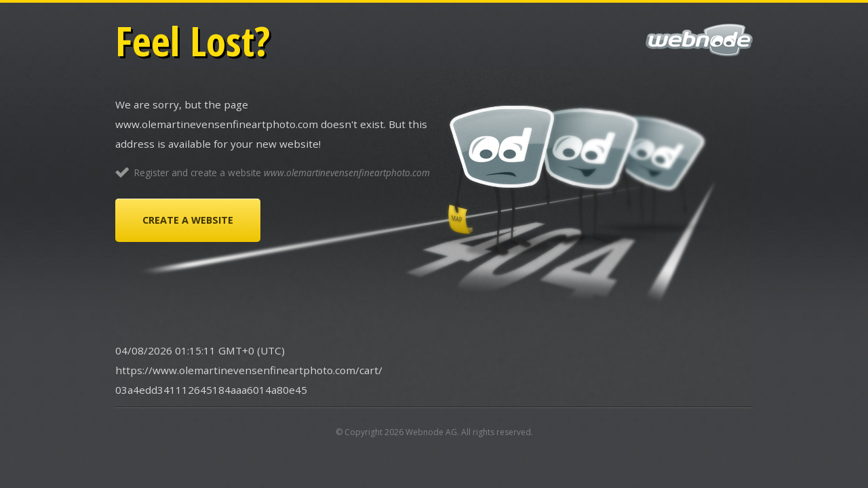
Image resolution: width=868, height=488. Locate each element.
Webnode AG (431, 432)
